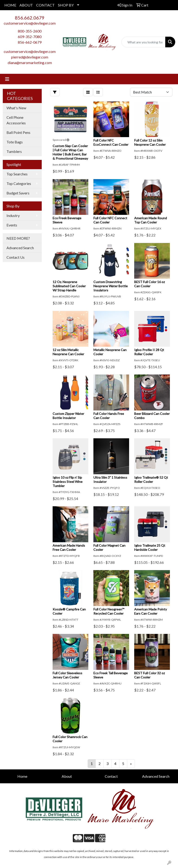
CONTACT (45, 5)
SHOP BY (66, 5)
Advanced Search (20, 248)
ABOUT (26, 5)
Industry (13, 215)
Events (12, 225)
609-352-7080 (30, 37)
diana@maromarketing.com (30, 63)
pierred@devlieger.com (30, 57)
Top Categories (19, 183)
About (67, 776)
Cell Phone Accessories (16, 120)
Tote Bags (15, 142)
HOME (10, 5)
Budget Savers (18, 193)
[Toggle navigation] (7, 79)
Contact (111, 776)
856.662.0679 (30, 18)
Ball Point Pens (18, 132)
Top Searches (17, 174)
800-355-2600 (30, 31)
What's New (16, 108)
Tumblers (14, 151)
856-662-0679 (30, 42)
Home (22, 776)
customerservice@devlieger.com (30, 23)
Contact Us (16, 257)
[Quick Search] (143, 42)
